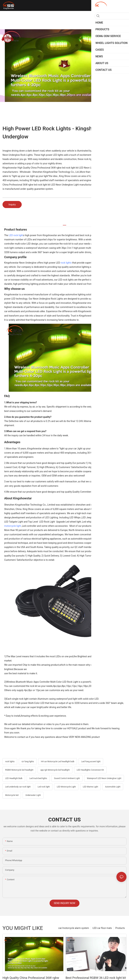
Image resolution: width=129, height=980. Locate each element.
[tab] (64, 224)
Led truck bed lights (38, 778)
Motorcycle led (12, 795)
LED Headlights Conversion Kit (90, 770)
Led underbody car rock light (18, 787)
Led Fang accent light (91, 762)
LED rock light (16, 235)
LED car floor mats (102, 928)
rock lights (66, 263)
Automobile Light (113, 787)
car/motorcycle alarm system (74, 928)
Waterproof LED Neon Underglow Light (104, 778)
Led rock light (44, 787)
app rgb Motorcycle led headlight (55, 770)
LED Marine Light (90, 787)
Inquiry (12, 205)
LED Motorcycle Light (66, 787)
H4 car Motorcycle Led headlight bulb (58, 762)
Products (120, 928)
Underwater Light (33, 795)
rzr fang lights (28, 762)
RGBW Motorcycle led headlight (19, 770)
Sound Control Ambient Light (67, 778)
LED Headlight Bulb (14, 778)
